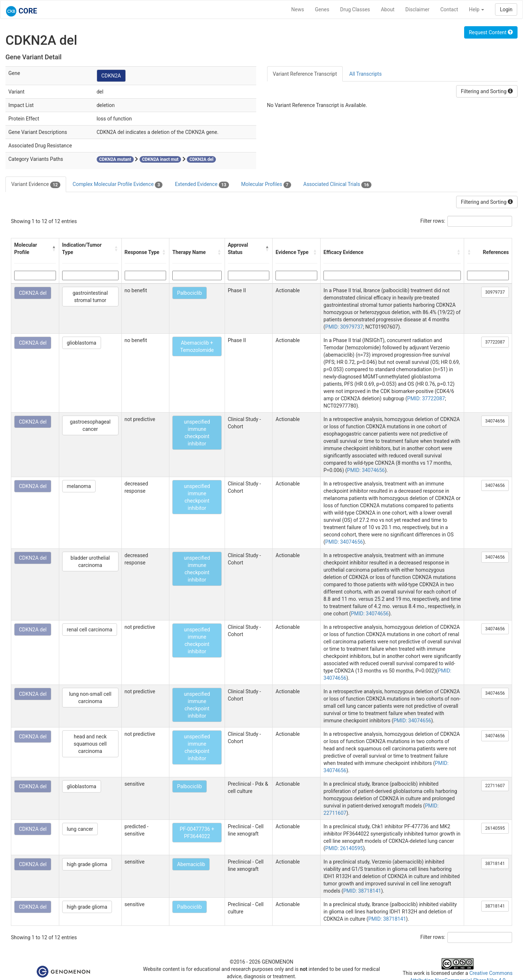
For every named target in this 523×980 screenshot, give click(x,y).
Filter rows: (433, 221)
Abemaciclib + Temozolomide (197, 346)
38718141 (495, 864)
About (388, 9)
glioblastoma (82, 343)
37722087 (495, 342)
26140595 (495, 828)
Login (506, 9)
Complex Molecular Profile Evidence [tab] (118, 185)
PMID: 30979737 (344, 327)
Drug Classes (355, 9)
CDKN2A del (33, 293)
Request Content (491, 32)
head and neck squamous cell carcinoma (90, 744)
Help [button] (476, 9)
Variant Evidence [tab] (36, 185)
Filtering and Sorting (487, 91)
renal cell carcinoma (90, 630)
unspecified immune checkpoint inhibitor (197, 433)
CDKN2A (111, 76)
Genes (322, 9)
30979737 (495, 292)
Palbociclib (189, 293)
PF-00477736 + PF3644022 (197, 833)
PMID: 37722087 (426, 398)
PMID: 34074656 (366, 470)
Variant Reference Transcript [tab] (305, 74)
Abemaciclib (191, 864)
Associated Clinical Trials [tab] (337, 185)
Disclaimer (417, 9)
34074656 (495, 421)
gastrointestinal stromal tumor (90, 297)
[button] (54, 249)
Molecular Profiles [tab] (266, 185)
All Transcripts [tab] (365, 74)
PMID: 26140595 (344, 848)
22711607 (495, 786)
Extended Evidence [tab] (202, 185)
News (297, 9)
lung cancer (80, 829)
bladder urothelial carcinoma (90, 562)
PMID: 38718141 (362, 891)
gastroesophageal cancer (90, 425)
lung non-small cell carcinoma (90, 698)
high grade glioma (87, 864)
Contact (449, 9)
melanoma (79, 486)
